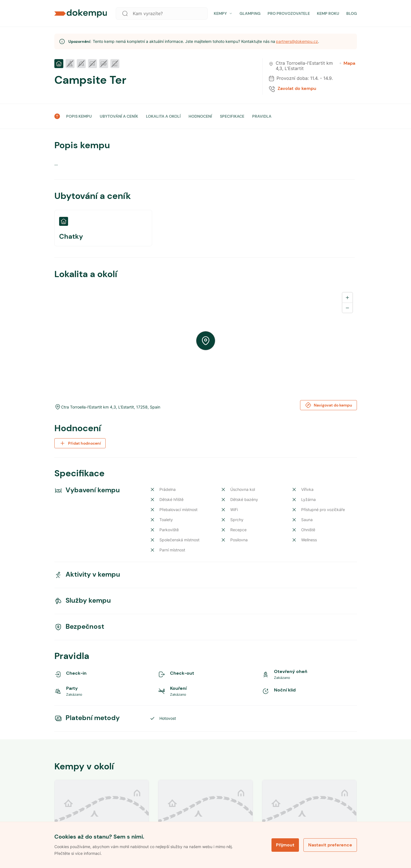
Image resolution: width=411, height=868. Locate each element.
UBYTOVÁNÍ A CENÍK (119, 116)
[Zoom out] (347, 308)
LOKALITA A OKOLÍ (163, 116)
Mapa (347, 63)
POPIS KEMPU (79, 116)
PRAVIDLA (262, 116)
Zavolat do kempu (297, 89)
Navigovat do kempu (328, 405)
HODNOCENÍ (200, 116)
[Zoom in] (347, 298)
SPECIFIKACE (232, 116)
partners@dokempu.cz (297, 41)
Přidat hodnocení (80, 443)
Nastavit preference (330, 845)
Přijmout (285, 845)
